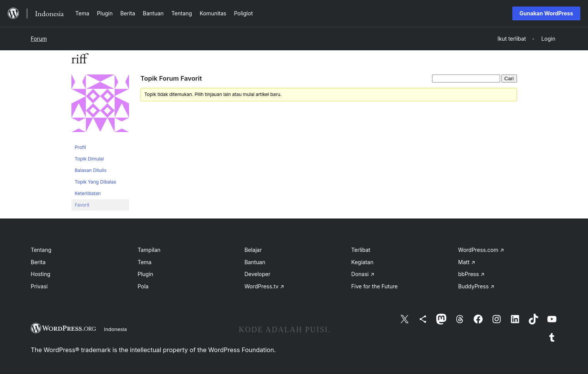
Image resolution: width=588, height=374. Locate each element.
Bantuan (255, 262)
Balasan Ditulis (91, 170)
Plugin (145, 274)
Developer (257, 274)
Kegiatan (363, 262)
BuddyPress (476, 286)
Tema (144, 262)
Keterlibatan (88, 193)
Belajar (253, 250)
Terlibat (361, 250)
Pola (143, 286)
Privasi (39, 286)
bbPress (471, 274)
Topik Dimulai (89, 159)
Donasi (363, 274)
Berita (38, 262)
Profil (80, 147)
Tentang (41, 250)
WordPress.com (481, 250)
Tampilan (149, 250)
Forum (39, 39)
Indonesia (116, 329)
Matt (467, 262)
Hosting (41, 274)
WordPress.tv (264, 286)
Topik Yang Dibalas (96, 182)
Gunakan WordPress (546, 13)
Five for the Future (375, 286)
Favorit (82, 205)
